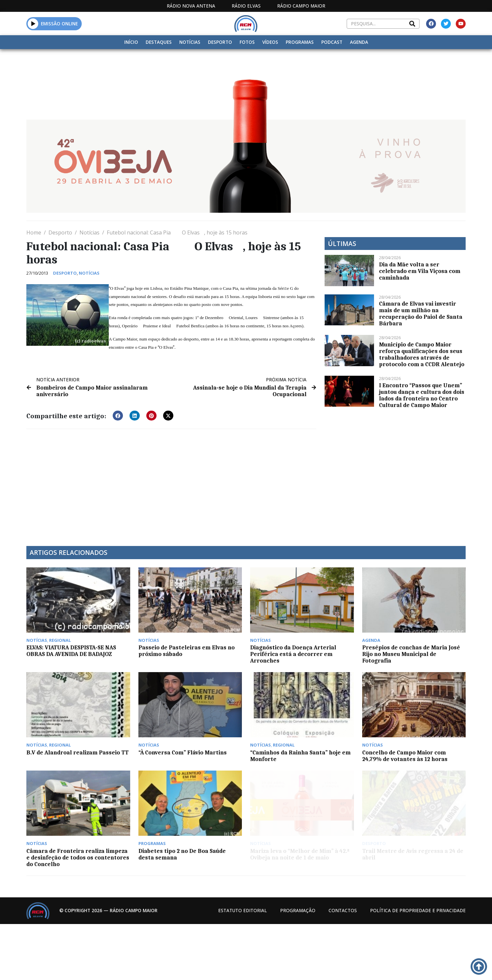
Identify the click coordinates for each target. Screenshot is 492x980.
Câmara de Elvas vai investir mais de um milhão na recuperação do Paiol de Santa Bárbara (421, 313)
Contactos (343, 910)
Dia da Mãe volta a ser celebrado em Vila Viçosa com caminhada (420, 271)
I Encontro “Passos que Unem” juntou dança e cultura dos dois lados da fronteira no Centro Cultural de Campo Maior (422, 395)
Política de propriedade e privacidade (418, 910)
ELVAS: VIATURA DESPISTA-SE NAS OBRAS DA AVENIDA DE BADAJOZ (71, 651)
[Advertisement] (171, 483)
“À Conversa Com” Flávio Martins (183, 752)
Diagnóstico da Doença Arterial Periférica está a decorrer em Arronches (293, 654)
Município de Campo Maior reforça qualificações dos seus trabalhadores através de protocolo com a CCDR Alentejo (422, 354)
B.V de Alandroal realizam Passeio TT (77, 752)
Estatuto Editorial (243, 910)
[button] (33, 24)
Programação (298, 910)
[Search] (412, 24)
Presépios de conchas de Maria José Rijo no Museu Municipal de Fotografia (411, 654)
